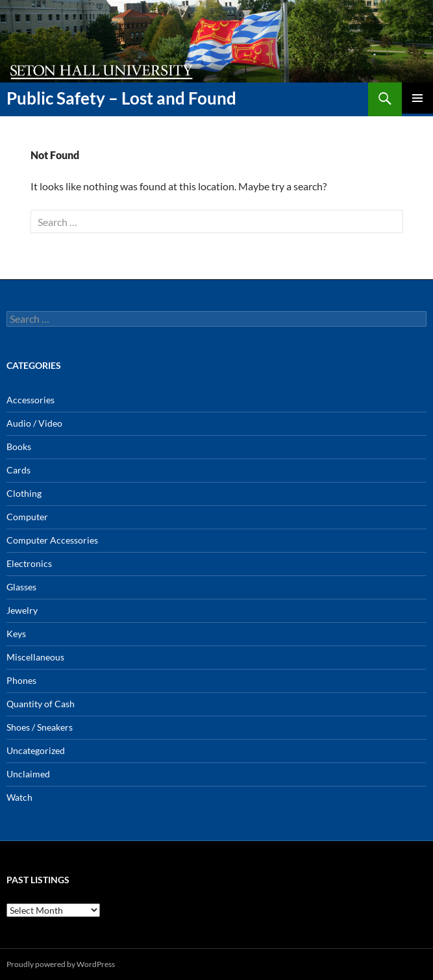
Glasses (21, 587)
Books (19, 446)
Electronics (29, 563)
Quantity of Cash (41, 704)
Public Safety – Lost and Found (121, 98)
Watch (19, 797)
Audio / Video (34, 423)
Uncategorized (36, 750)
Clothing (24, 493)
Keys (16, 634)
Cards (19, 470)
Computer (27, 517)
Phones (21, 680)
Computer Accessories (52, 540)
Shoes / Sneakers (40, 727)
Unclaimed (28, 774)
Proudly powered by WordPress (61, 964)
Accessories (31, 400)
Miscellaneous (35, 657)
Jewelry (22, 610)
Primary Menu (417, 98)
